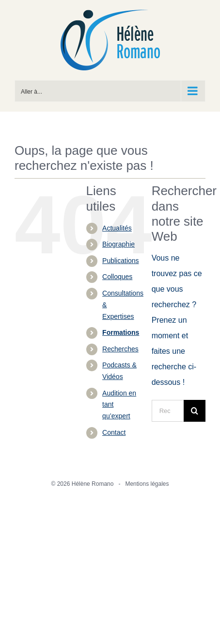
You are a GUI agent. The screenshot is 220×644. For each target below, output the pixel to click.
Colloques (117, 277)
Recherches (120, 349)
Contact (114, 432)
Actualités (117, 228)
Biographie (118, 244)
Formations (121, 332)
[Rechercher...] (168, 411)
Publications (121, 261)
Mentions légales (147, 484)
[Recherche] (195, 411)
